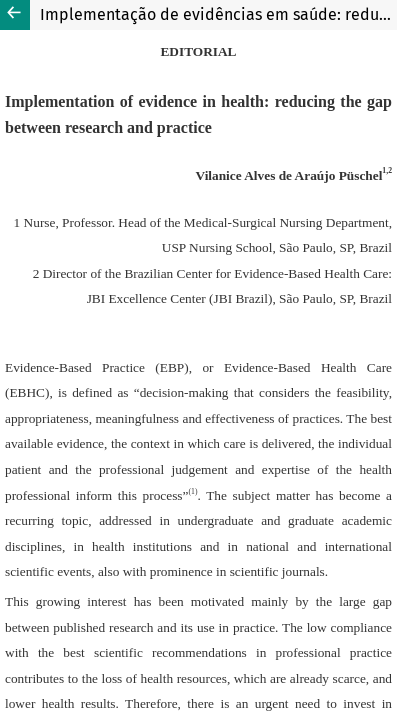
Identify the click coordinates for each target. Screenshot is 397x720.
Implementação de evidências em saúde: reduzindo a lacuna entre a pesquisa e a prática (218, 14)
